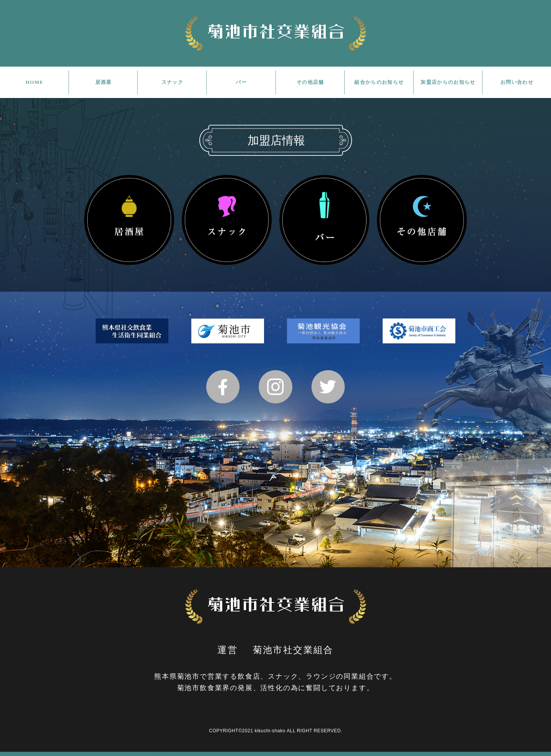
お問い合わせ (517, 82)
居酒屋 (104, 82)
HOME (34, 82)
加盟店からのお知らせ (448, 82)
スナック (172, 82)
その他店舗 (310, 82)
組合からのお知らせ (379, 82)
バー (241, 82)
